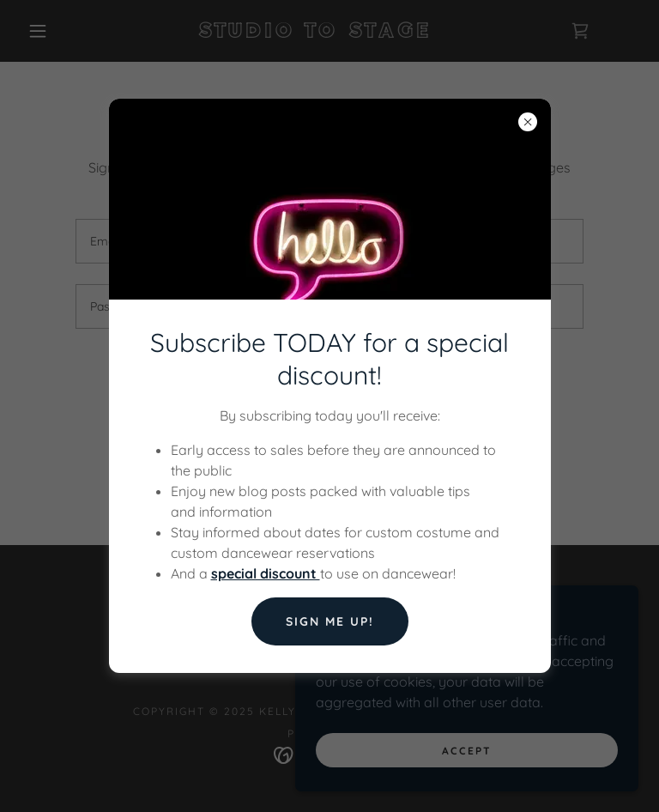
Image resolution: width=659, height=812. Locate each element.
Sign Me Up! (330, 621)
